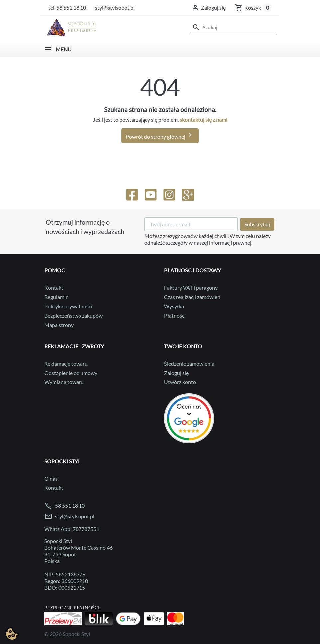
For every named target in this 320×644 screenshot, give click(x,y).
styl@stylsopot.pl (75, 516)
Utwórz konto (180, 382)
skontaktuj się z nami (203, 119)
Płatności (175, 316)
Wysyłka (174, 306)
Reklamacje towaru (66, 363)
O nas (51, 478)
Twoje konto (183, 346)
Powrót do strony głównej (160, 135)
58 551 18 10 (70, 506)
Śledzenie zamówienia (189, 363)
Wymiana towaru (64, 382)
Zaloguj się (176, 373)
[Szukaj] (233, 27)
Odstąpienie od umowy (71, 373)
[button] (208, 8)
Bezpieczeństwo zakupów (74, 316)
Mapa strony (59, 325)
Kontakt (54, 288)
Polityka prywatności (68, 306)
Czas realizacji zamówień (192, 297)
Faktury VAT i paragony (191, 288)
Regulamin (56, 297)
